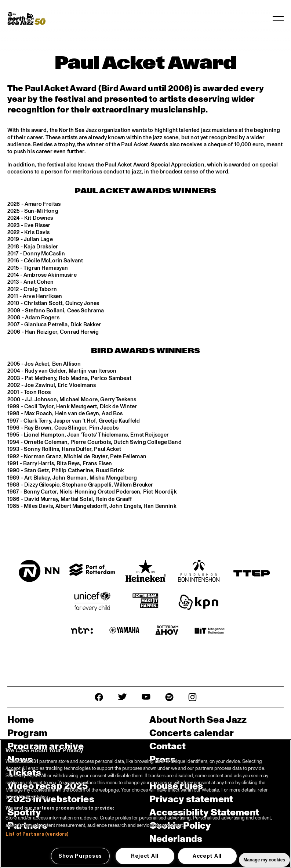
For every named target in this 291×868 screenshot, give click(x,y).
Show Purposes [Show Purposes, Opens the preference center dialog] (80, 856)
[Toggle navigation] (278, 18)
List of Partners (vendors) (37, 834)
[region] (145, 804)
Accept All (207, 856)
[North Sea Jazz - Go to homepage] (26, 18)
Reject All (145, 856)
